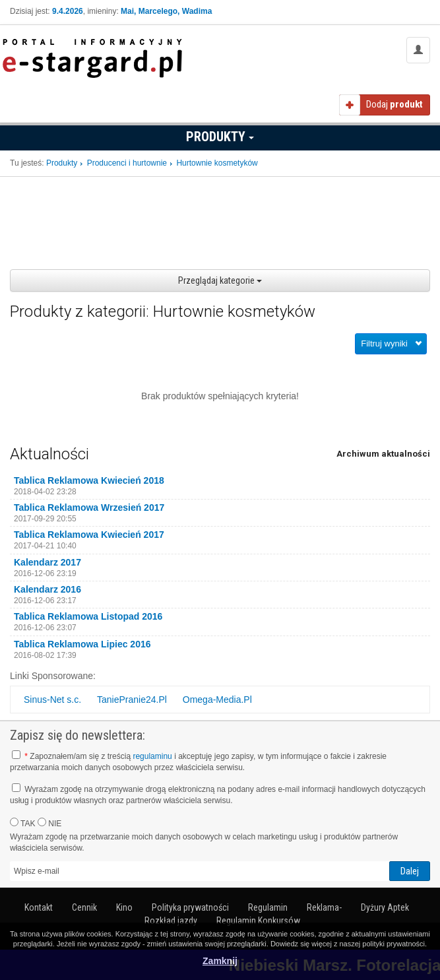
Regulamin (268, 907)
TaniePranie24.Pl (132, 700)
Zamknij (220, 961)
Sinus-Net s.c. (52, 700)
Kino (124, 907)
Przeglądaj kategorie (220, 280)
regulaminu (152, 756)
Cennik (84, 907)
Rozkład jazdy (171, 921)
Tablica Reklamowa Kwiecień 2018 (89, 480)
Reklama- (324, 907)
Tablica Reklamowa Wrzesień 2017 (89, 507)
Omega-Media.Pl (217, 700)
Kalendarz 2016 (47, 589)
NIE (49, 823)
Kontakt (39, 907)
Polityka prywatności (190, 907)
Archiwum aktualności (383, 454)
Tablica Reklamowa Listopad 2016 (88, 616)
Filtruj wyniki (384, 343)
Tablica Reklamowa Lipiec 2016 (82, 644)
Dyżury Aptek (385, 907)
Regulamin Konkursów (258, 921)
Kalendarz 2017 (47, 562)
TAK (23, 823)
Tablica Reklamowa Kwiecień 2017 (89, 535)
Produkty (220, 137)
